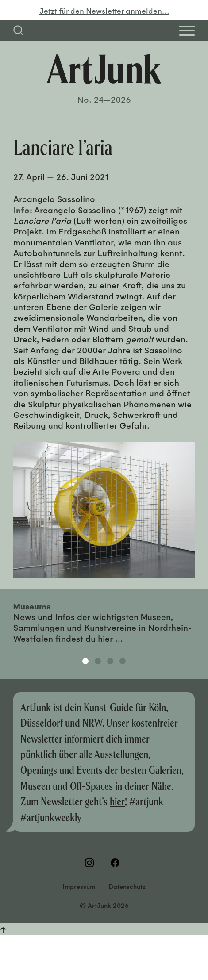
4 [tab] (123, 661)
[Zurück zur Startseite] (104, 69)
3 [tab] (110, 661)
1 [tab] (85, 661)
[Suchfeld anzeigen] (19, 31)
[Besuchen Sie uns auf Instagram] (91, 863)
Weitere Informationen (39, 913)
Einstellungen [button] (104, 959)
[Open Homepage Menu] (187, 31)
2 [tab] (98, 661)
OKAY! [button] (104, 933)
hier (117, 801)
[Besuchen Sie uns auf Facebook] (117, 863)
